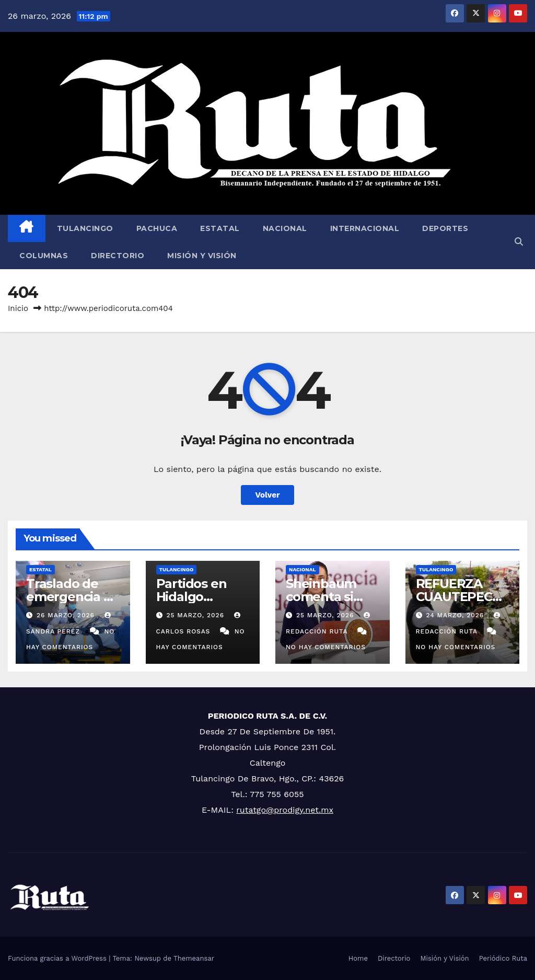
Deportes (445, 228)
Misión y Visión (202, 256)
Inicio (18, 308)
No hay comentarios (326, 647)
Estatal (220, 228)
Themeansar (194, 958)
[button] (519, 242)
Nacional (285, 228)
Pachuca (157, 228)
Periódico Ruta (503, 958)
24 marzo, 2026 (456, 615)
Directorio (118, 256)
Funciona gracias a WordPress (58, 958)
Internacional (365, 228)
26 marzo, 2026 (67, 615)
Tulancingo (85, 228)
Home (358, 958)
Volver (268, 495)
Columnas (44, 256)
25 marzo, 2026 (196, 615)
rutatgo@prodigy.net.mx (285, 810)
